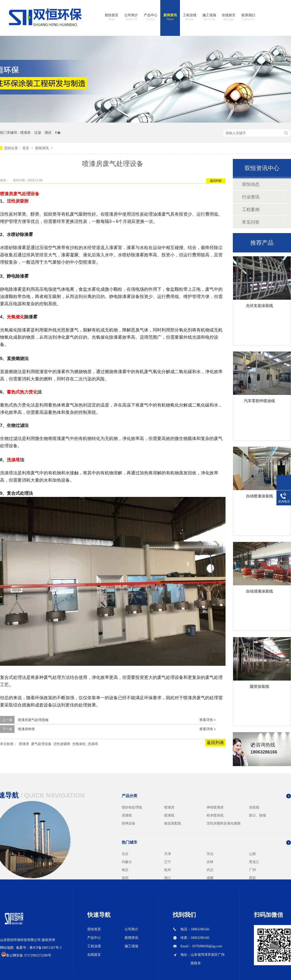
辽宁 (168, 862)
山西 (252, 854)
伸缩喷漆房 (215, 807)
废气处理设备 (26, 194)
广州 (252, 870)
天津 (168, 854)
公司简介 (131, 17)
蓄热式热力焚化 (22, 392)
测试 (48, 133)
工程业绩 (190, 17)
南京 (125, 870)
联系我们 (248, 17)
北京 (125, 854)
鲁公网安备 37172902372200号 (29, 955)
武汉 (210, 870)
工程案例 (251, 210)
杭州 (168, 870)
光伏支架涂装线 (259, 306)
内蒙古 (127, 862)
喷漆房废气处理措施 (33, 720)
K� (58, 133)
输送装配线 (173, 823)
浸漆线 (127, 815)
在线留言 (229, 17)
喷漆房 (25, 133)
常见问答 (251, 222)
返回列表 (216, 181)
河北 (210, 854)
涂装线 (254, 807)
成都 (210, 878)
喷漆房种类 (26, 729)
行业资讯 (251, 197)
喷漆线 (169, 815)
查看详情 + (208, 720)
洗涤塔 (13, 460)
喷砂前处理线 (132, 807)
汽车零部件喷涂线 (259, 401)
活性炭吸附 (18, 201)
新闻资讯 (170, 17)
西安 (252, 878)
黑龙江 (254, 862)
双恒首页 (112, 17)
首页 (26, 148)
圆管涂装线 (259, 686)
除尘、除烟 (258, 815)
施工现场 (209, 17)
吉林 (210, 862)
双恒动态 (251, 184)
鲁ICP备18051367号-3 (45, 948)
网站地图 (7, 948)
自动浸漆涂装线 (259, 591)
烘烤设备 (129, 823)
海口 (168, 878)
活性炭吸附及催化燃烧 (224, 823)
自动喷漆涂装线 (259, 496)
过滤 (38, 133)
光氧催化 (16, 317)
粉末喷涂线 (215, 815)
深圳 (125, 878)
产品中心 (151, 17)
